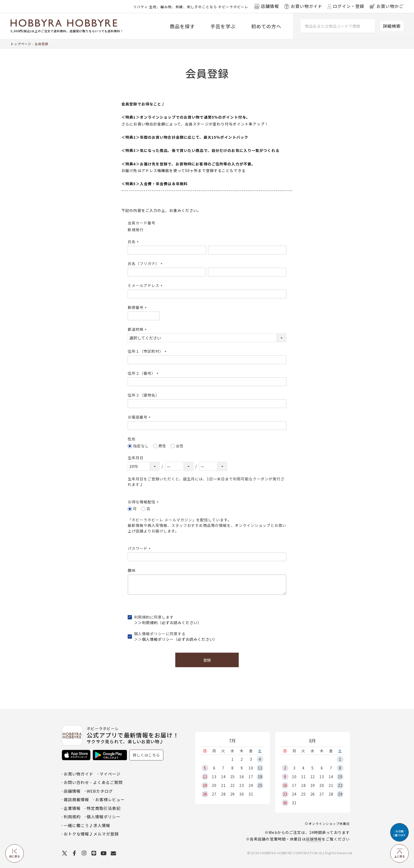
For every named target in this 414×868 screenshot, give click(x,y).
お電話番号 (140, 417)
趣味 (132, 570)
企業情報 (72, 808)
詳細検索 (392, 26)
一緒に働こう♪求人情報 (87, 825)
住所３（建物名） (144, 395)
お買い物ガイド (79, 774)
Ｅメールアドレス (146, 285)
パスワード (140, 548)
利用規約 (72, 817)
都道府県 (138, 329)
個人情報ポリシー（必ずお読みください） (180, 639)
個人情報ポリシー (104, 817)
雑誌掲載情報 (76, 799)
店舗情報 (314, 839)
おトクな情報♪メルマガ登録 (91, 834)
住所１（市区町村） (148, 351)
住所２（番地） (144, 373)
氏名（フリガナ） (146, 263)
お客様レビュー (110, 799)
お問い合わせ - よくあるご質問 (93, 782)
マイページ (110, 774)
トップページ (21, 44)
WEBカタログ (100, 791)
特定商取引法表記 (104, 808)
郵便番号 (138, 307)
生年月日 (136, 458)
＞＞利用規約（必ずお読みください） (168, 623)
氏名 (134, 242)
